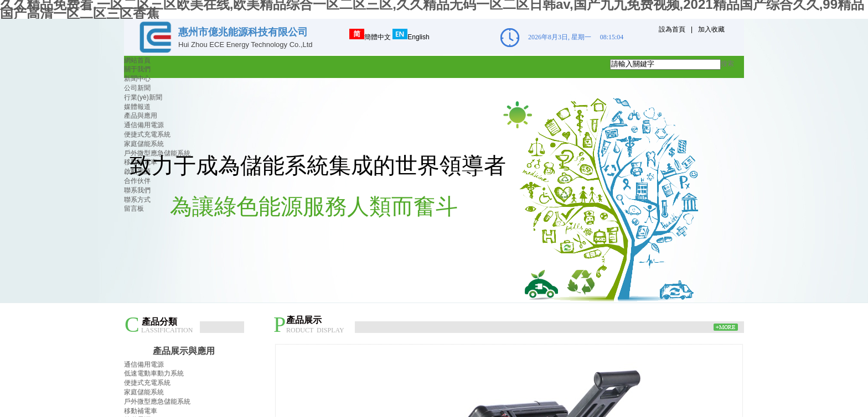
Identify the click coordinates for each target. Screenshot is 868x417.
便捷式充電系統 (147, 134)
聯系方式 (137, 200)
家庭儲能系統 (144, 144)
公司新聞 (137, 88)
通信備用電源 (144, 125)
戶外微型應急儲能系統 (157, 402)
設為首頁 (672, 29)
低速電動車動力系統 (154, 373)
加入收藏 (711, 29)
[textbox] (665, 64)
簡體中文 (370, 37)
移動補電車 (141, 411)
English (411, 37)
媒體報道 (137, 107)
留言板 (134, 208)
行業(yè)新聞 (143, 97)
